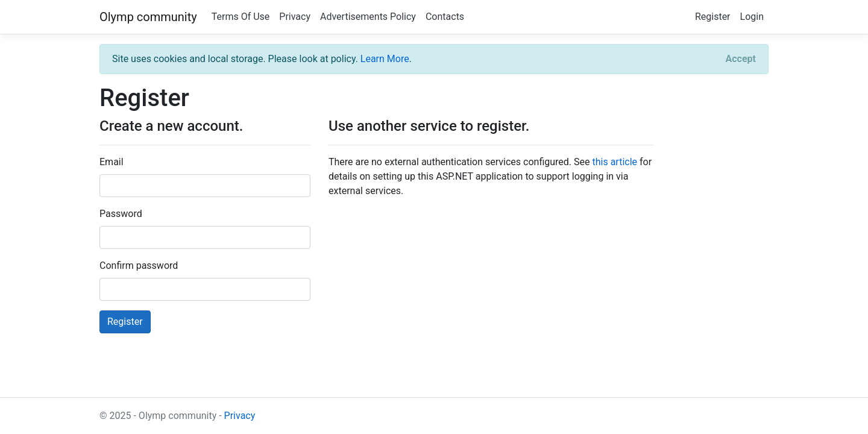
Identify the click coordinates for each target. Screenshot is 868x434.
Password (121, 214)
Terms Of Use (241, 17)
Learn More (385, 59)
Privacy (295, 17)
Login (752, 17)
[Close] (741, 59)
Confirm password (139, 266)
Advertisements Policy (368, 17)
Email (112, 162)
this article (615, 162)
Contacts (445, 17)
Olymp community (148, 17)
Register (713, 17)
